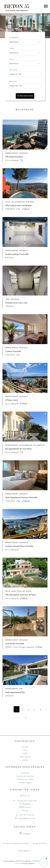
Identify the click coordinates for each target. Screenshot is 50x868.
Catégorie (14, 38)
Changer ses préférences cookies (16, 843)
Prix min (13, 70)
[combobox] (24, 42)
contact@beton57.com (27, 818)
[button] (43, 861)
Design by (40, 843)
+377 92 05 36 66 (27, 815)
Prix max (13, 82)
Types (12, 48)
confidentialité (34, 861)
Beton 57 (25, 796)
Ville (12, 59)
